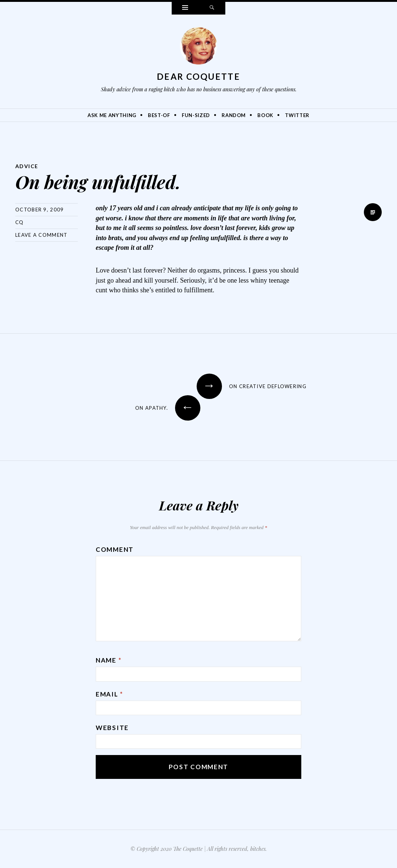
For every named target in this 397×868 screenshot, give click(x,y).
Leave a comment (42, 235)
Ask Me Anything (112, 115)
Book (265, 115)
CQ (20, 222)
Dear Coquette (198, 76)
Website (112, 728)
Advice (27, 166)
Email (109, 694)
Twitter (297, 115)
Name (109, 660)
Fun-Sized (196, 115)
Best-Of (159, 115)
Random (234, 115)
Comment (115, 549)
